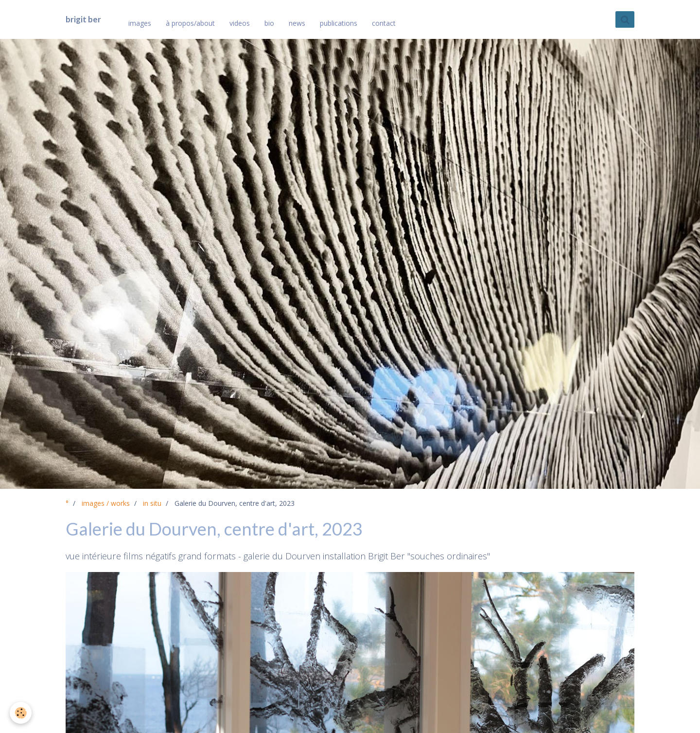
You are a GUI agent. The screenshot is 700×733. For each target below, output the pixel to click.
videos (240, 23)
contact (384, 23)
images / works (106, 503)
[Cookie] (21, 713)
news (297, 23)
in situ (152, 503)
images (140, 23)
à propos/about (190, 23)
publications (339, 23)
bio (269, 23)
